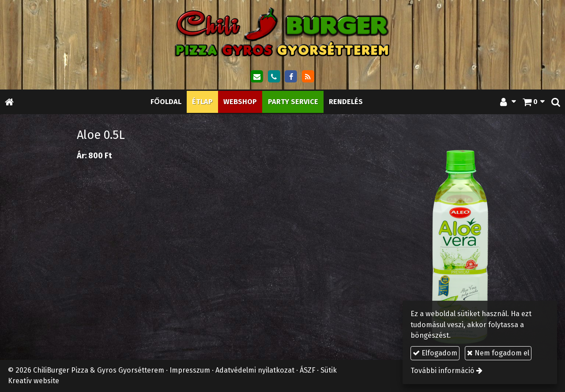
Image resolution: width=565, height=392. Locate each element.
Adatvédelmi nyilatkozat (255, 370)
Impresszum (190, 370)
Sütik (329, 370)
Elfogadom (435, 353)
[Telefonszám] (274, 77)
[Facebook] (291, 77)
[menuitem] (166, 102)
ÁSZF (307, 370)
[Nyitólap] (282, 32)
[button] (556, 102)
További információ (443, 371)
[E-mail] (257, 77)
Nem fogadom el (498, 353)
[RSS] (308, 77)
